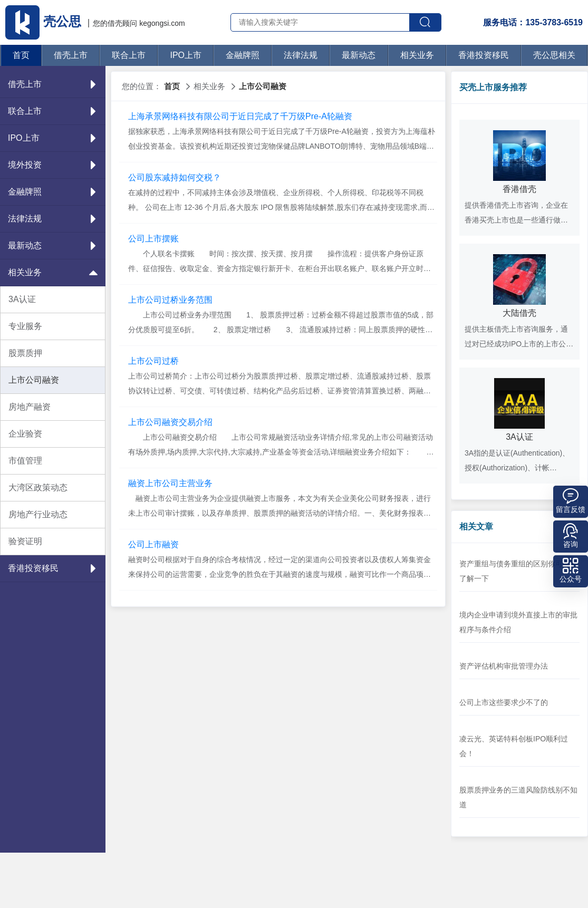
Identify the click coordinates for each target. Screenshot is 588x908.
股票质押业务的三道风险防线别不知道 (518, 797)
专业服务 (25, 326)
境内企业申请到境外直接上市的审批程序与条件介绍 (518, 622)
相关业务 (417, 55)
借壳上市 (71, 55)
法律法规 (301, 55)
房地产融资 (30, 407)
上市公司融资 (34, 380)
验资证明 (25, 541)
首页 (21, 55)
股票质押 (25, 353)
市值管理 (25, 461)
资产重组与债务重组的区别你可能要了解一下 (518, 571)
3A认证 (22, 299)
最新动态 (359, 55)
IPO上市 (186, 55)
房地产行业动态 (38, 514)
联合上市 (129, 55)
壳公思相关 (554, 55)
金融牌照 (243, 55)
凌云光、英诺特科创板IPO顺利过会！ (514, 746)
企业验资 (25, 434)
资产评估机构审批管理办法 (504, 666)
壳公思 (45, 21)
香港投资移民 (484, 55)
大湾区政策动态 (38, 487)
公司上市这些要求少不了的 (504, 702)
